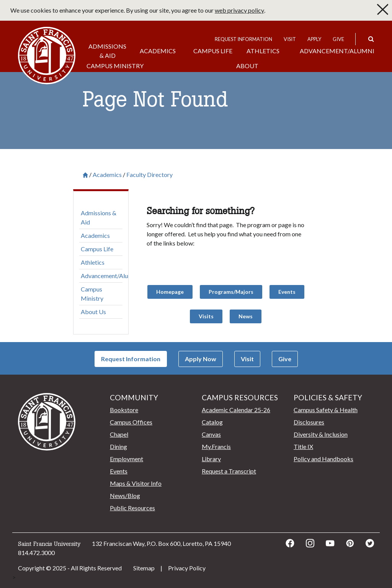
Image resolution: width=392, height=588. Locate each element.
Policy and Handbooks (323, 459)
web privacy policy (239, 10)
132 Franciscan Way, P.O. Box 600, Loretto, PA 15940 (161, 543)
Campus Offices (131, 422)
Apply (314, 39)
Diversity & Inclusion (321, 434)
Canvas (211, 434)
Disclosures (309, 422)
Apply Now (201, 359)
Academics (158, 51)
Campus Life (213, 51)
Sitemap (144, 568)
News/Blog (125, 495)
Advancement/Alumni (337, 51)
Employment (127, 459)
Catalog (212, 422)
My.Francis (216, 446)
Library (211, 459)
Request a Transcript (229, 471)
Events (119, 471)
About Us (93, 312)
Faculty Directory (149, 175)
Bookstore (124, 410)
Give (338, 39)
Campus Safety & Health (326, 410)
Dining (118, 446)
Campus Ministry (115, 66)
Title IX (303, 446)
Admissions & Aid (107, 51)
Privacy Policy (187, 568)
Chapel (119, 434)
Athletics (263, 51)
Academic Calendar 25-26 (236, 410)
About (247, 66)
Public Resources (132, 508)
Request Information (243, 39)
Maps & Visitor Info (136, 483)
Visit (290, 39)
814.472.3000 (36, 553)
